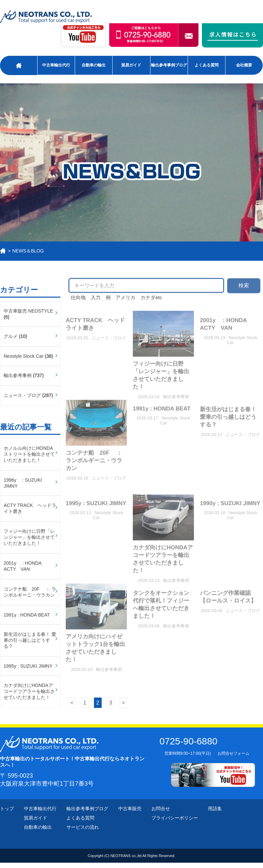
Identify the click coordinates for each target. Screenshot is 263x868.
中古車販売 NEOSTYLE (28, 311)
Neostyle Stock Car (24, 356)
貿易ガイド (131, 65)
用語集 (215, 809)
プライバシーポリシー (175, 818)
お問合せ (161, 809)
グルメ (11, 336)
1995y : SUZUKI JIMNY (28, 666)
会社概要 (244, 65)
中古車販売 (130, 809)
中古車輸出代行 (56, 65)
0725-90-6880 (188, 741)
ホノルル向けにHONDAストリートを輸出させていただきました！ (29, 454)
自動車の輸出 (94, 65)
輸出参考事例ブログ (169, 65)
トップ (7, 809)
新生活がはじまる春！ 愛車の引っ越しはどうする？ (30, 640)
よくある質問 (207, 65)
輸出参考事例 (18, 375)
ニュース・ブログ (22, 395)
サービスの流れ (83, 827)
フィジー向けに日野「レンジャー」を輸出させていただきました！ (29, 537)
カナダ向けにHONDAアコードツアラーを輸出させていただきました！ (29, 691)
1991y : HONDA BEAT (27, 615)
